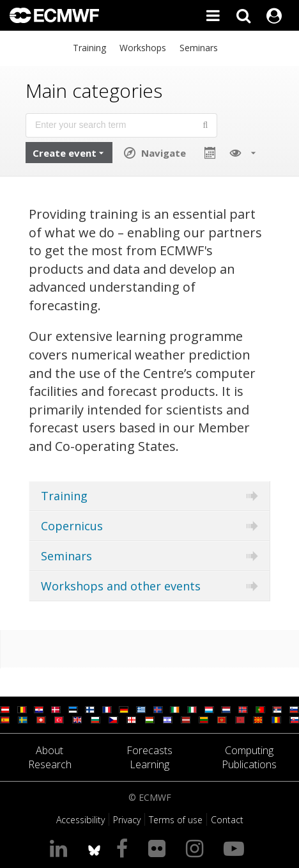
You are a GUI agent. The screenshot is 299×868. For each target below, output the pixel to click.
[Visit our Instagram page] (197, 848)
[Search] (243, 15)
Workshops (143, 48)
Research (50, 764)
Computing (249, 750)
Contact (227, 820)
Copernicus (72, 526)
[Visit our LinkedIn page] (61, 848)
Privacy (127, 820)
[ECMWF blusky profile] (94, 848)
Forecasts (149, 750)
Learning (149, 764)
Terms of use (176, 820)
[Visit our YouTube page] (236, 848)
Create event (65, 153)
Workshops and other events (121, 586)
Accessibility (80, 820)
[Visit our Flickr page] (159, 848)
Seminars (199, 48)
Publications (249, 764)
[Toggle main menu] (213, 15)
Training (89, 48)
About (50, 750)
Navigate (164, 153)
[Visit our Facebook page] (125, 848)
